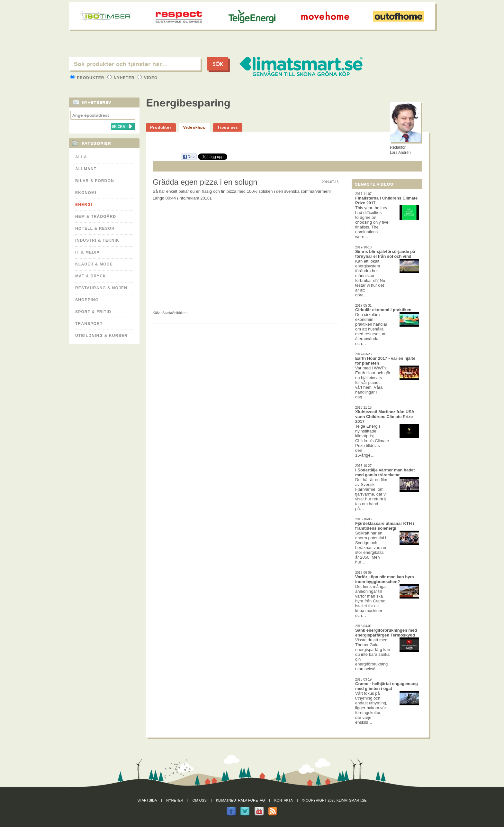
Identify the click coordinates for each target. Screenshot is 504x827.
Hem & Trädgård (96, 217)
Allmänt (86, 169)
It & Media (88, 252)
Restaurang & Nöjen (101, 288)
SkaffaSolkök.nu (175, 313)
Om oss (200, 800)
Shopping (87, 300)
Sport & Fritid (93, 312)
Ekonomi (86, 193)
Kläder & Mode (94, 264)
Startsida (147, 800)
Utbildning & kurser (101, 336)
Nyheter (122, 78)
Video (148, 78)
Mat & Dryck (91, 276)
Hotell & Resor (95, 228)
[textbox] (135, 64)
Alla (81, 157)
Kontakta (283, 800)
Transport (89, 324)
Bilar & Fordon (95, 181)
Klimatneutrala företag (240, 800)
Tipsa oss (228, 127)
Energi (84, 205)
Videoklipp (194, 127)
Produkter (88, 78)
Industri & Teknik (97, 240)
